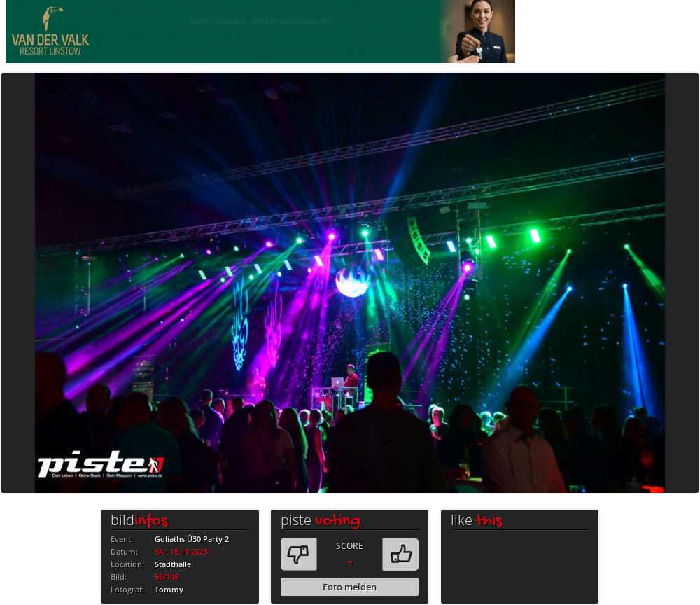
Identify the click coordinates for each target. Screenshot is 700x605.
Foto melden (350, 587)
